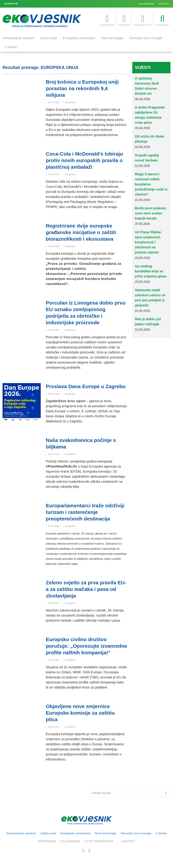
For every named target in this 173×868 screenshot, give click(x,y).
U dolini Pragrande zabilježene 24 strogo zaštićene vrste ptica (54, 4)
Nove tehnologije (112, 38)
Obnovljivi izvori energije (146, 38)
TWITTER (124, 20)
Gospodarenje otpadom (18, 38)
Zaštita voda (48, 38)
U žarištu (11, 47)
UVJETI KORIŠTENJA (99, 841)
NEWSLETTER (143, 20)
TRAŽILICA (162, 20)
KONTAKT (164, 4)
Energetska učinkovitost (79, 38)
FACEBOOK (107, 20)
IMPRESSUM (47, 841)
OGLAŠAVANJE (147, 4)
